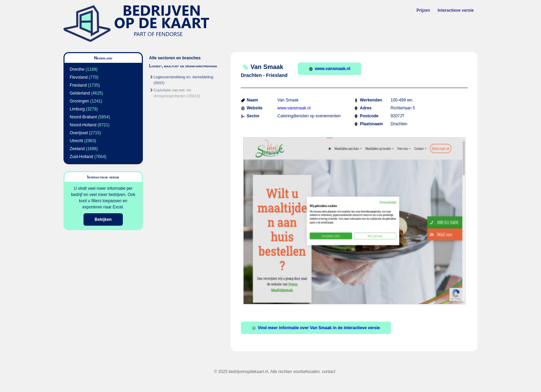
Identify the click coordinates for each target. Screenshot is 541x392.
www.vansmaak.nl (329, 69)
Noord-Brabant (83, 117)
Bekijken (103, 219)
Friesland (78, 85)
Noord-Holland (83, 125)
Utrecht (76, 141)
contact (329, 372)
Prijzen (423, 10)
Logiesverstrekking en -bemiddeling (183, 77)
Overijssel (79, 133)
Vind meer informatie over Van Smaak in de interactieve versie (316, 328)
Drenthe (77, 69)
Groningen (79, 101)
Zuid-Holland (81, 157)
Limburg (77, 109)
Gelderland (80, 93)
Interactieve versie (456, 10)
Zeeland (77, 149)
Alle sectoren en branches (175, 58)
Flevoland (79, 77)
